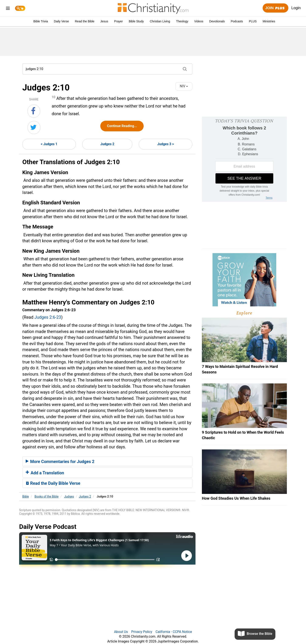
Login (296, 8)
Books (47, 496)
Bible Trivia (41, 21)
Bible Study (136, 21)
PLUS (253, 21)
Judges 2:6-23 (48, 317)
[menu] (8, 9)
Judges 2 (107, 144)
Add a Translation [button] (45, 473)
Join (275, 8)
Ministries (269, 21)
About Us (121, 632)
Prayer (118, 21)
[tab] (107, 461)
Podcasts (237, 21)
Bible (26, 496)
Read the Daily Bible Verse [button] (53, 483)
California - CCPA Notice (174, 632)
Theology (182, 21)
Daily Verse (61, 21)
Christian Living (160, 21)
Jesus (104, 21)
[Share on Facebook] (34, 111)
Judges (69, 496)
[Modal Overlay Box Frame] (244, 159)
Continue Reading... (122, 126)
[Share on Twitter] (34, 128)
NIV (184, 86)
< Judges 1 (49, 144)
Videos (199, 21)
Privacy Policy (142, 632)
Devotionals (217, 21)
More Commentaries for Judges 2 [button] (60, 462)
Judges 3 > (166, 144)
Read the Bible (85, 21)
